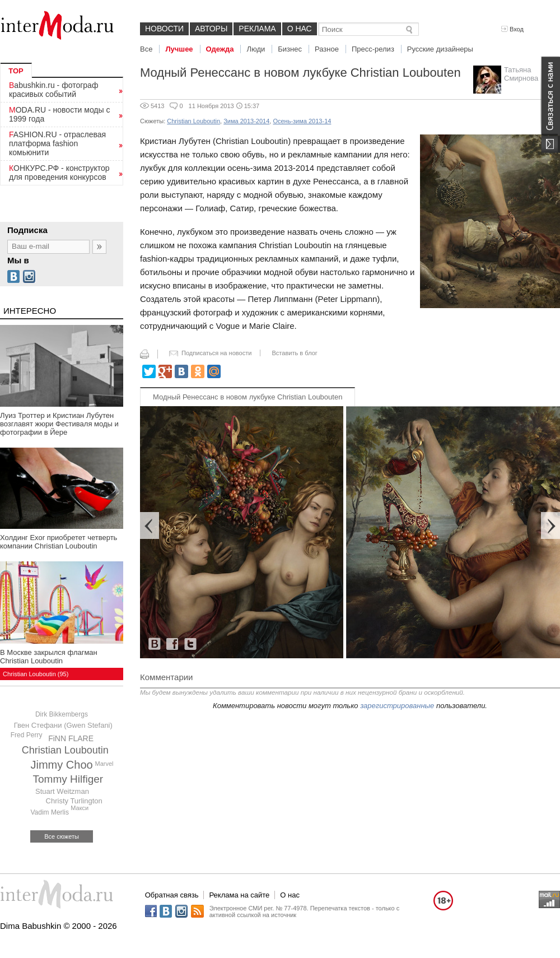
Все (146, 49)
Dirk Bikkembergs (62, 714)
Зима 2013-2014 (246, 121)
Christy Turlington (74, 801)
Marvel (104, 764)
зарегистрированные (397, 706)
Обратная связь (172, 895)
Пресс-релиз (373, 49)
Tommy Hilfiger (68, 779)
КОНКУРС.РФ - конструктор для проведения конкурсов (59, 173)
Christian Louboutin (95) (36, 674)
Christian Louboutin (65, 750)
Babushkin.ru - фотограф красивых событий (53, 90)
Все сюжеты (62, 836)
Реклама (257, 29)
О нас (300, 29)
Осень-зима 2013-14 (302, 121)
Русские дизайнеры (440, 49)
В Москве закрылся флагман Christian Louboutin (49, 657)
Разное (327, 49)
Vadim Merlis (49, 812)
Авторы (211, 29)
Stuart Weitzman (62, 791)
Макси (80, 808)
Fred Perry (27, 735)
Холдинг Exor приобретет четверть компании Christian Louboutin (59, 542)
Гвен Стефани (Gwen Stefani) (63, 725)
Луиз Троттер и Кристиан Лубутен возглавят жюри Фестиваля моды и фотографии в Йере (59, 424)
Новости (164, 29)
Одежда (220, 49)
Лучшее (179, 49)
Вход (512, 29)
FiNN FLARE (71, 738)
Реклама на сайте (239, 895)
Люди (256, 49)
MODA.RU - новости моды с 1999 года (60, 114)
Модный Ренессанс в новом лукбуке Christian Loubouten (248, 397)
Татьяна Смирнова (521, 74)
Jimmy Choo (62, 765)
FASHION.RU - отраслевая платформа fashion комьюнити (57, 143)
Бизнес (290, 49)
